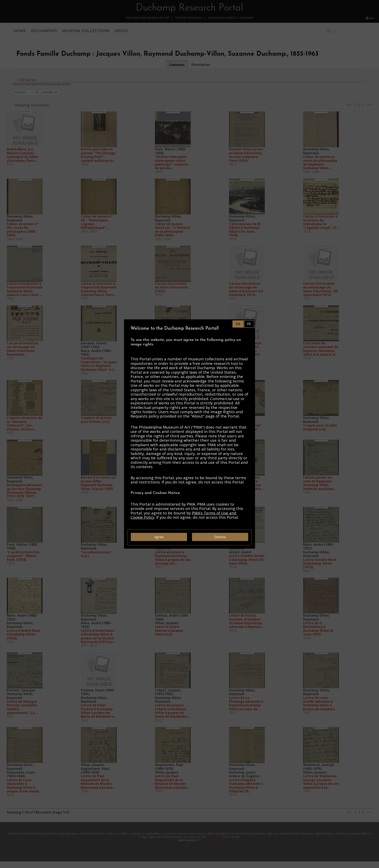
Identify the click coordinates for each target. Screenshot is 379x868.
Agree (159, 537)
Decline (220, 537)
